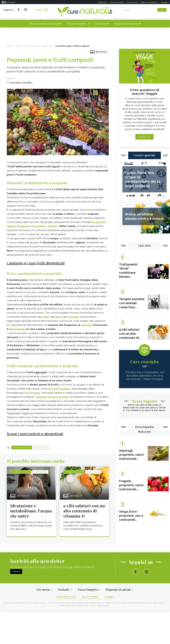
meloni (11, 226)
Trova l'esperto (77, 24)
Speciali (100, 24)
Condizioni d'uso (66, 597)
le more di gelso (59, 397)
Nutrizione (41, 448)
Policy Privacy (90, 597)
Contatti (63, 590)
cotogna (74, 317)
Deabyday (103, 2)
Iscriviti (41, 10)
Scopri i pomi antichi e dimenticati (35, 434)
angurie (25, 226)
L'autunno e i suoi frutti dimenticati (36, 263)
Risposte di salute (126, 24)
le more (53, 389)
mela (46, 317)
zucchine (40, 226)
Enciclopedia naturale (44, 24)
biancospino (17, 329)
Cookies (109, 597)
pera (59, 317)
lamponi (42, 397)
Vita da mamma (117, 2)
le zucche (99, 222)
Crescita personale (149, 2)
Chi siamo (43, 590)
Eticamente (132, 2)
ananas (65, 389)
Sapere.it (165, 2)
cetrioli (52, 226)
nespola (86, 325)
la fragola (34, 393)
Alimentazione (22, 448)
